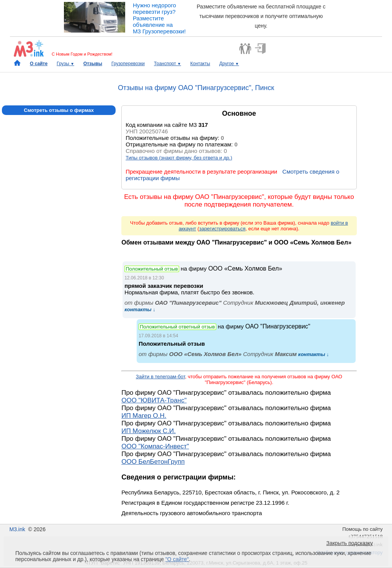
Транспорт (167, 64)
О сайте (39, 64)
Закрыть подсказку (350, 543)
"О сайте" (177, 559)
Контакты (200, 64)
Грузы (65, 64)
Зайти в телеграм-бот (160, 377)
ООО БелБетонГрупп (153, 462)
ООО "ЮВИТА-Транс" (154, 400)
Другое (229, 64)
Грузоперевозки (128, 64)
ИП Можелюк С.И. (149, 431)
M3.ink (17, 529)
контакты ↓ (140, 309)
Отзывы (93, 64)
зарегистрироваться (222, 229)
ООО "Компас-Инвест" (155, 446)
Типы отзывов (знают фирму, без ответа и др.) (179, 158)
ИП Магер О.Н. (144, 416)
